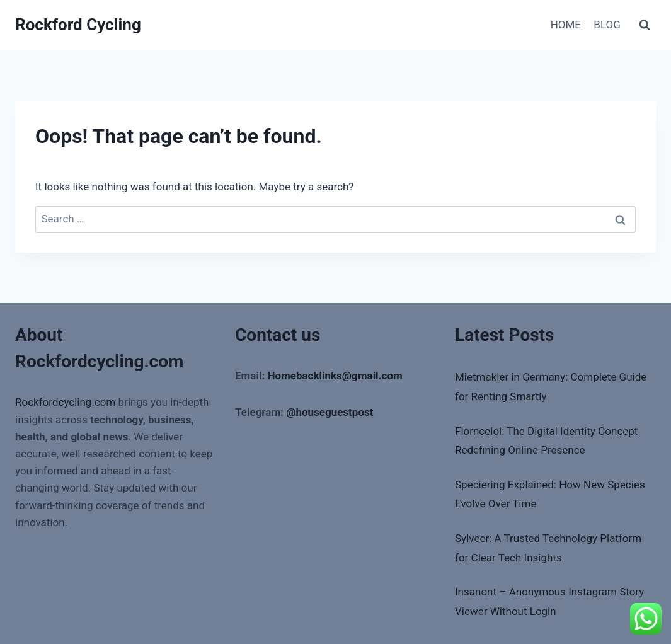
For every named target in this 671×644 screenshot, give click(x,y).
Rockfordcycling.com (65, 402)
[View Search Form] (645, 25)
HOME (566, 25)
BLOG (607, 25)
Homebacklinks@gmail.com (335, 376)
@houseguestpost (330, 412)
